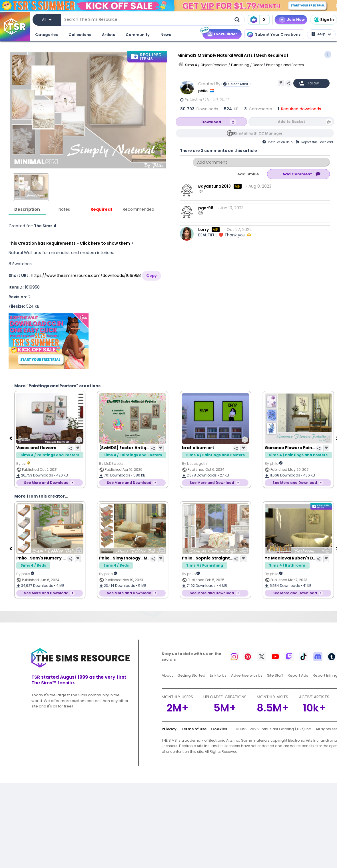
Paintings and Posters (285, 65)
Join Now (296, 20)
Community (138, 35)
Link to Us (218, 675)
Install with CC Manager (259, 133)
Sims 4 (191, 65)
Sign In (324, 20)
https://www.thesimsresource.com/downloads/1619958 (86, 275)
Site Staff (275, 675)
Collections (80, 35)
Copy (152, 276)
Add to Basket (291, 122)
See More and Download (46, 483)
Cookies (219, 729)
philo (203, 91)
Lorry (203, 230)
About (167, 675)
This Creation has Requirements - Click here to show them (69, 243)
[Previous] (11, 438)
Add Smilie (248, 174)
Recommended (139, 209)
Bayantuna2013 (214, 186)
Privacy (169, 729)
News (166, 35)
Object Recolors (214, 65)
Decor (258, 65)
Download (211, 122)
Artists (108, 35)
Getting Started (191, 675)
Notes (64, 209)
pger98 (206, 208)
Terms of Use (194, 729)
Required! (101, 209)
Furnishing (240, 65)
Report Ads (298, 675)
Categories (46, 35)
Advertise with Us (247, 675)
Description (27, 209)
